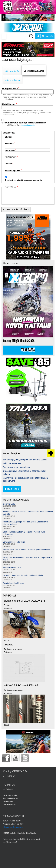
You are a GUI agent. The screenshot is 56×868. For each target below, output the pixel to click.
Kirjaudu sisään (12, 71)
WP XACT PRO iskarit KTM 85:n (22, 685)
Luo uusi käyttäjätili (34, 71)
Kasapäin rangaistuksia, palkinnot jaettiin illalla (23, 575)
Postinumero (11, 157)
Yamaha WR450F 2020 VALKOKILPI (24, 601)
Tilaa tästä (28, 350)
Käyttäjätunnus (9, 104)
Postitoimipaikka (13, 170)
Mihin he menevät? (12, 463)
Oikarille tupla (9, 504)
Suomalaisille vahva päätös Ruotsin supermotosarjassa (27, 550)
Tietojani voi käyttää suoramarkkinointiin (24, 180)
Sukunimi (9, 143)
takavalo (8, 645)
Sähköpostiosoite (10, 88)
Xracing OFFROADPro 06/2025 (19, 341)
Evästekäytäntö (10, 804)
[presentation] (26, 202)
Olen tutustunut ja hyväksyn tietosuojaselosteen (24, 123)
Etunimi (9, 137)
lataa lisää (12, 489)
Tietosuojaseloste (10, 798)
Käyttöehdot (8, 801)
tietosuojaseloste (28, 125)
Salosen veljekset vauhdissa (16, 467)
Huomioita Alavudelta (12, 567)
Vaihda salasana (13, 80)
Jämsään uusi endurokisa (14, 542)
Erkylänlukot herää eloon (14, 583)
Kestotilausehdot (10, 795)
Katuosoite (10, 150)
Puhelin (8, 164)
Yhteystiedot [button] (9, 133)
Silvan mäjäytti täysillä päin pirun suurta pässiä (25, 460)
